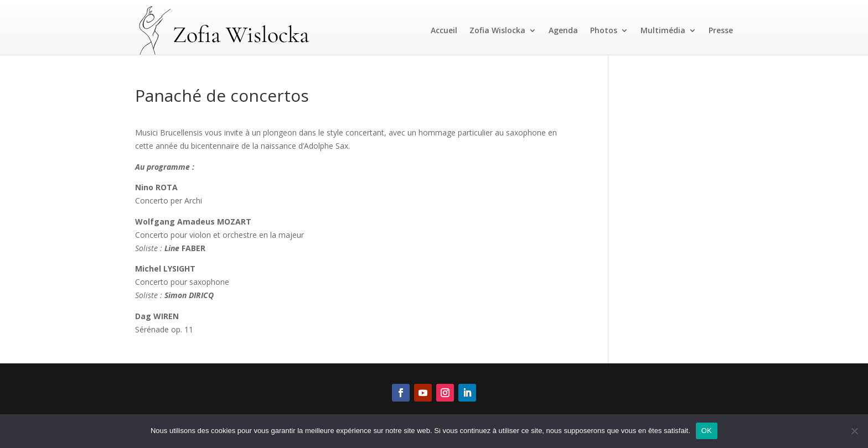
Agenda (563, 30)
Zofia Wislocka (497, 30)
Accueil (444, 30)
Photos (604, 30)
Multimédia (663, 30)
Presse (721, 30)
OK (707, 431)
